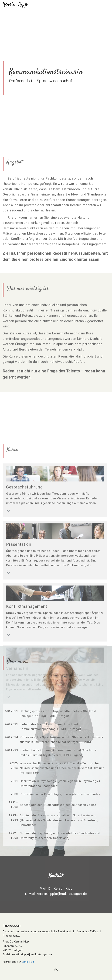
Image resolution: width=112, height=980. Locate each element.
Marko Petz (28, 962)
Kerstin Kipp (15, 4)
